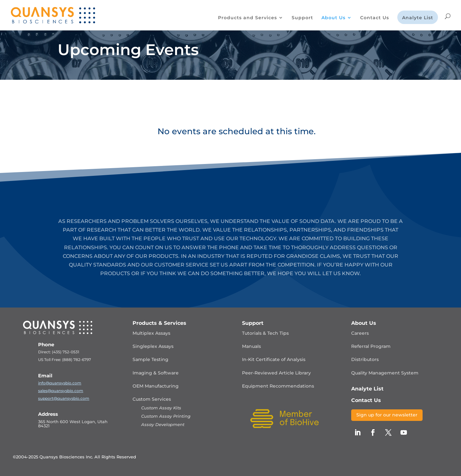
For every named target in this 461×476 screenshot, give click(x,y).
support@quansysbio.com (64, 398)
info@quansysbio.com (60, 383)
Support (302, 18)
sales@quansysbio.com (61, 391)
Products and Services (247, 18)
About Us (333, 18)
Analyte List (418, 18)
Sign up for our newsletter (387, 415)
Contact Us (375, 18)
